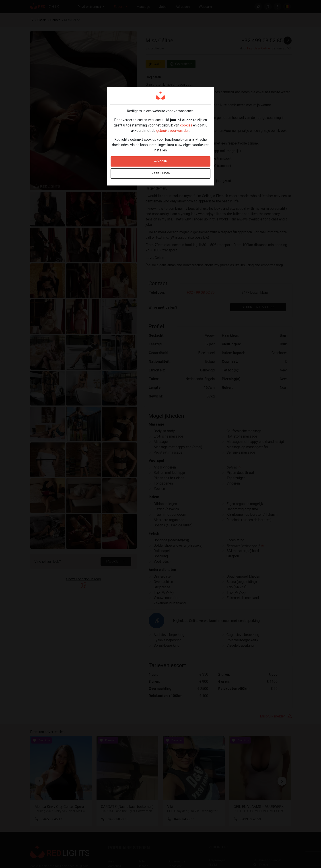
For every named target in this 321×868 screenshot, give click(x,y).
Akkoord (160, 161)
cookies (186, 125)
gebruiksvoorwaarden (173, 130)
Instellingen (161, 173)
